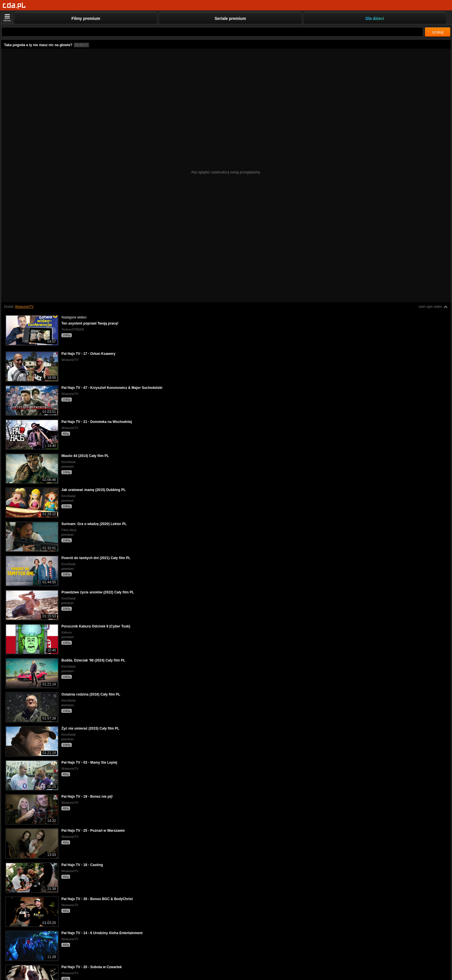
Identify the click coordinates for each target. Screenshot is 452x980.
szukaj (438, 32)
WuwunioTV (24, 307)
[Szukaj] (212, 32)
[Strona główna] (14, 6)
